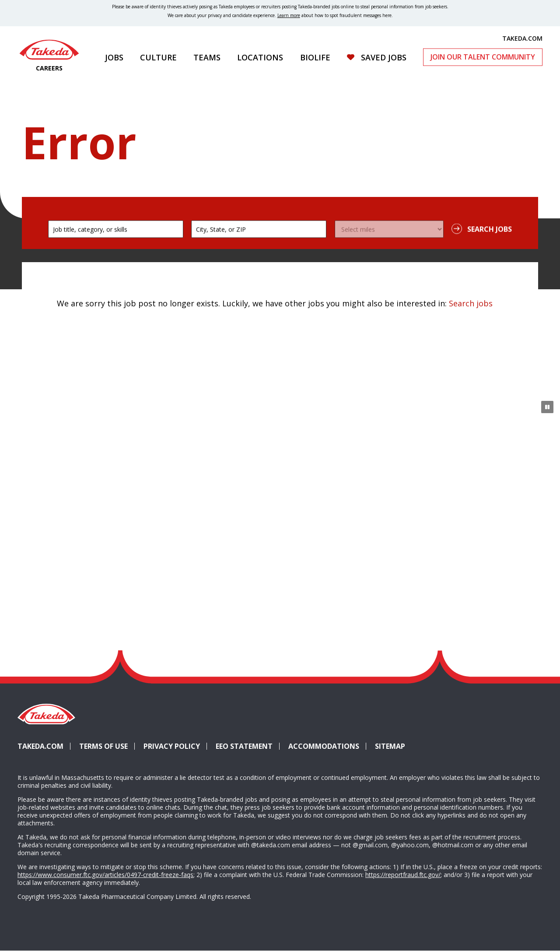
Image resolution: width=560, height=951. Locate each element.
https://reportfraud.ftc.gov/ (403, 875)
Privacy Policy (172, 746)
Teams (207, 57)
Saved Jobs (384, 57)
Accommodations (327, 746)
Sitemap (390, 746)
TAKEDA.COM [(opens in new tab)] (522, 38)
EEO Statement (244, 746)
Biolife (315, 57)
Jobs (114, 57)
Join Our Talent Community (483, 57)
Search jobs (471, 303)
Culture (158, 57)
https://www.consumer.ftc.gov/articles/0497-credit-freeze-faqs (105, 875)
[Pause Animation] (547, 407)
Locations (260, 57)
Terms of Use (103, 746)
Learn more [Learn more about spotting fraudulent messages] (289, 15)
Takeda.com (40, 746)
